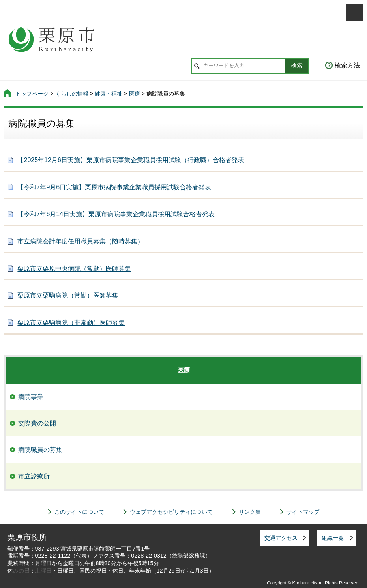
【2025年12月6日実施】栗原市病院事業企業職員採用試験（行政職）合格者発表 (131, 160)
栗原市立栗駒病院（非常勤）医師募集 (71, 323)
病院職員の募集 (40, 450)
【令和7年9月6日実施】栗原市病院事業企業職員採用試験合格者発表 (114, 187)
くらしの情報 (72, 94)
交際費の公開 (37, 423)
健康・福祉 (109, 94)
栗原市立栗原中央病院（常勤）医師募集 (74, 269)
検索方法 (347, 65)
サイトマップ (303, 512)
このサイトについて (79, 512)
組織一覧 (333, 538)
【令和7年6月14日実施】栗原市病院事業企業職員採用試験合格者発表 (116, 214)
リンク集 (250, 512)
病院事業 (31, 397)
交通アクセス (281, 538)
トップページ (32, 94)
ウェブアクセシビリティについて (171, 512)
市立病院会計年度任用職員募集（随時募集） (81, 241)
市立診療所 (34, 476)
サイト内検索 (197, 66)
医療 (135, 94)
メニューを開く (354, 13)
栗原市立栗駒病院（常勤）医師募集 (68, 295)
